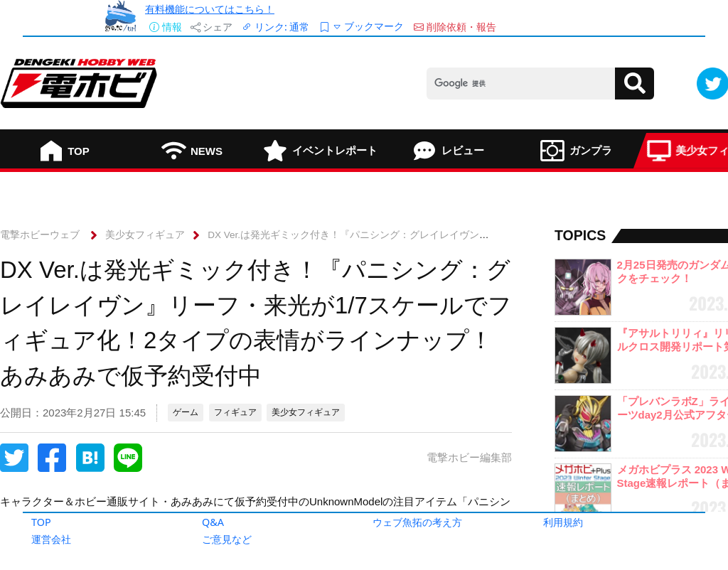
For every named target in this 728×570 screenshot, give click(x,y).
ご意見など (227, 539)
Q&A (213, 522)
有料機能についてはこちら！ (210, 9)
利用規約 (563, 522)
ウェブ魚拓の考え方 (417, 522)
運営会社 (51, 539)
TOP (41, 522)
